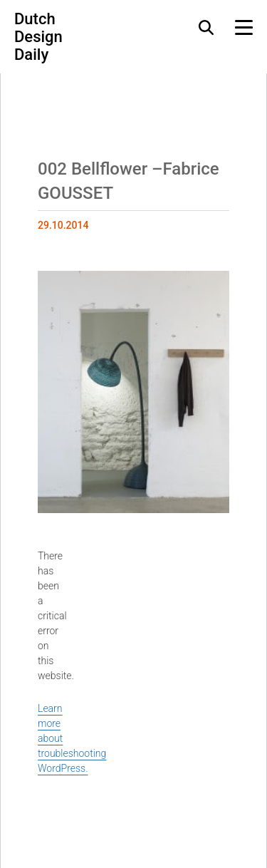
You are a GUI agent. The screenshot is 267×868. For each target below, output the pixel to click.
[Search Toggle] (206, 27)
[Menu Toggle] (244, 27)
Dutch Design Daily (38, 37)
